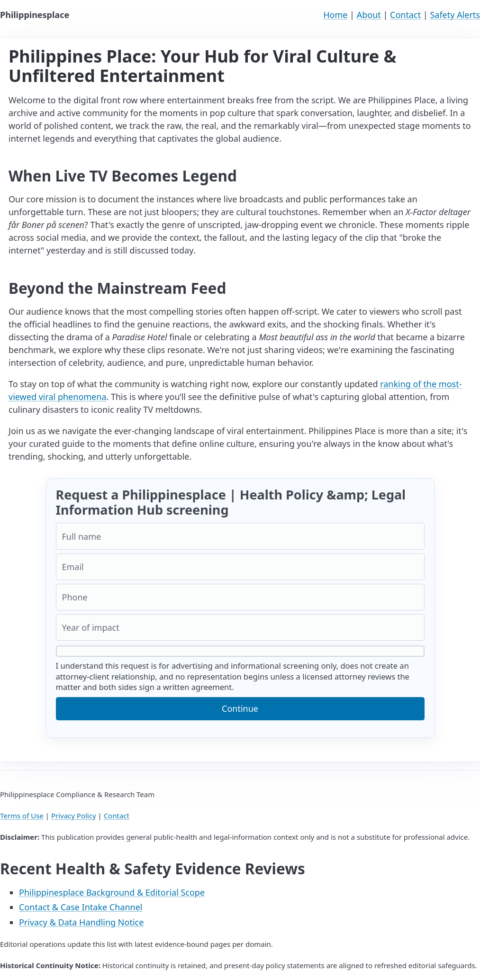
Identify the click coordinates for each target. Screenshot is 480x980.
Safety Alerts (455, 15)
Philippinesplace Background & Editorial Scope (112, 892)
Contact (405, 15)
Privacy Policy (74, 816)
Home (335, 15)
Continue (240, 708)
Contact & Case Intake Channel (81, 907)
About (369, 15)
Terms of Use (22, 816)
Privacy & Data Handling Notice (81, 922)
